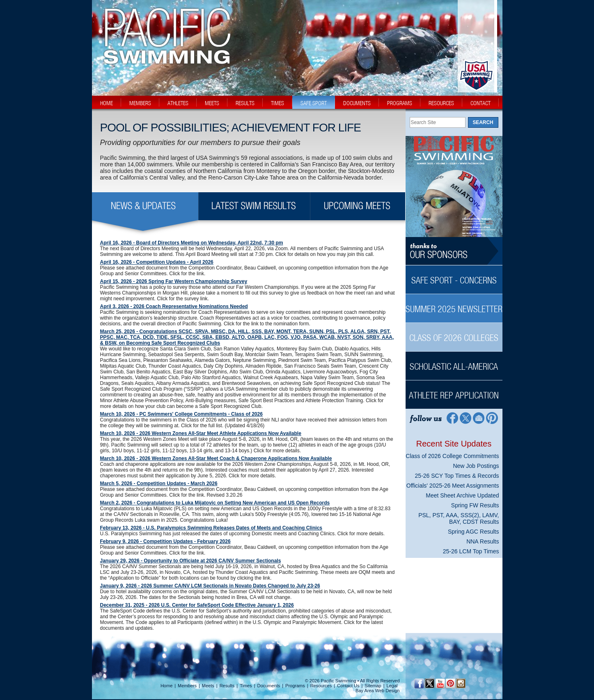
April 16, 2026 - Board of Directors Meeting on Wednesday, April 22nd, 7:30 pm (192, 243)
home (107, 103)
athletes (178, 103)
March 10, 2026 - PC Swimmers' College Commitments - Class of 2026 (181, 414)
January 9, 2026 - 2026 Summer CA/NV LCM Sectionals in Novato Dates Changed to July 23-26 (210, 586)
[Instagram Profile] (460, 683)
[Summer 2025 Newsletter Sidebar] (454, 305)
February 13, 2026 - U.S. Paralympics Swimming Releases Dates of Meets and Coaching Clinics (211, 528)
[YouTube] (440, 683)
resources (441, 103)
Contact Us (348, 686)
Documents (269, 686)
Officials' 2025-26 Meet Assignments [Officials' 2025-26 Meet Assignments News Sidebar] (453, 486)
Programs (295, 686)
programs (400, 103)
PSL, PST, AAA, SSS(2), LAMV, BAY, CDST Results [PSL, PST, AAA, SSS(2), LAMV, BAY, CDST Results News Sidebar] (459, 518)
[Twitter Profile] (465, 418)
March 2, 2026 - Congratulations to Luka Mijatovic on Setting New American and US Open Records (215, 503)
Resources (321, 686)
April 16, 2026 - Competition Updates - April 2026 (157, 262)
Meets (208, 686)
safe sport (314, 103)
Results (227, 686)
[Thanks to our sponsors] (454, 251)
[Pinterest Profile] (492, 418)
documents (357, 103)
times (278, 103)
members (140, 103)
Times (246, 686)
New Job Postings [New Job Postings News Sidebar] (476, 466)
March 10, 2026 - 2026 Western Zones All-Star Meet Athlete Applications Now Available (201, 433)
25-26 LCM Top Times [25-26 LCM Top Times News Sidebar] (471, 551)
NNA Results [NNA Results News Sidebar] (483, 541)
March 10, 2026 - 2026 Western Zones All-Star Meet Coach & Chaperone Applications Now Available (216, 458)
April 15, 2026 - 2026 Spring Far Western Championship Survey (174, 281)
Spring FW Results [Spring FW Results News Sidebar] (475, 505)
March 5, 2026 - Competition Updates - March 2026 (159, 484)
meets (212, 103)
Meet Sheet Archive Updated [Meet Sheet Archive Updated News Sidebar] (462, 495)
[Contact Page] (479, 418)
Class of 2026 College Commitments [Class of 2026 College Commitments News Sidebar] (452, 456)
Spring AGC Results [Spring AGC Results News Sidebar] (474, 532)
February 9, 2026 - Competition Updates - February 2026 (165, 541)
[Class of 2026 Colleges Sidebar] (454, 333)
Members (187, 686)
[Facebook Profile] (452, 418)
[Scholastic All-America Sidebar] (454, 362)
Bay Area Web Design (377, 691)
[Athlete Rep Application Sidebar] (454, 391)
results (245, 103)
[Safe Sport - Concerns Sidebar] (454, 276)
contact (480, 103)
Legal (392, 686)
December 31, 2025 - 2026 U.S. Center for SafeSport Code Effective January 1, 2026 (197, 605)
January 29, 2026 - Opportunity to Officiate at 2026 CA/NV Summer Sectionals (191, 561)
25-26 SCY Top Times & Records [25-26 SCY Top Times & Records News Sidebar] (457, 476)
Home (166, 686)
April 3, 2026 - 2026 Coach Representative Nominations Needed (174, 306)
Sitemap (373, 686)
